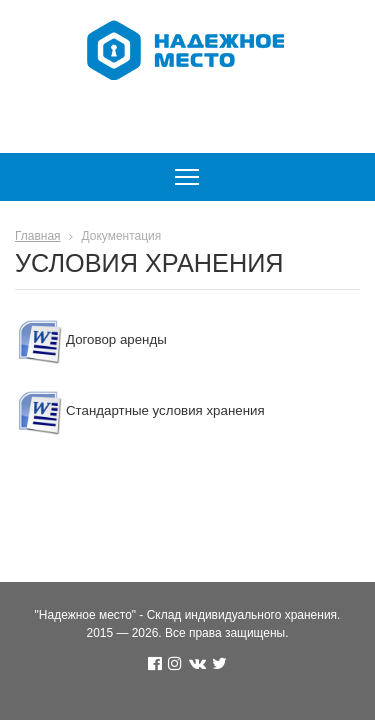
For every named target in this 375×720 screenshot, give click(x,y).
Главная (38, 236)
